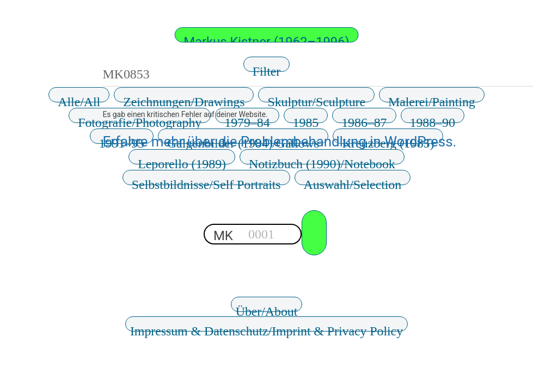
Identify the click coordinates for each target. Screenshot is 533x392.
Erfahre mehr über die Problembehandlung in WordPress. (280, 142)
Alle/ (79, 99)
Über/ (267, 308)
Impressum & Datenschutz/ (266, 328)
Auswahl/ (353, 181)
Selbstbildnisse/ (206, 181)
